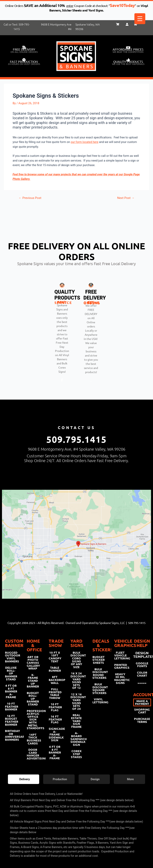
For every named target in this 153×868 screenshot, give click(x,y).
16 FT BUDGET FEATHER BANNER (11, 720)
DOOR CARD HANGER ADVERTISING (33, 754)
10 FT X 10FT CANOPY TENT (55, 657)
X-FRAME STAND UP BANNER (33, 681)
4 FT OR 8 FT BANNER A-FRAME (11, 691)
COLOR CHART (142, 674)
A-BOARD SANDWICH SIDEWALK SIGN (76, 739)
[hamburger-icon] (146, 402)
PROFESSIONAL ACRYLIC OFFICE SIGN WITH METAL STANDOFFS (33, 720)
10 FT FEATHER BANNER (11, 706)
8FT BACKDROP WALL (55, 680)
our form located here (85, 142)
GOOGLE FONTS (142, 665)
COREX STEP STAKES (76, 754)
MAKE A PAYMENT (142, 702)
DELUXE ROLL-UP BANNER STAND (11, 673)
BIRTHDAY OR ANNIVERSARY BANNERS (11, 735)
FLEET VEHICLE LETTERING (120, 655)
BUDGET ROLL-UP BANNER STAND (33, 699)
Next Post (126, 198)
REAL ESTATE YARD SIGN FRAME (76, 721)
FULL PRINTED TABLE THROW (55, 693)
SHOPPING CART (142, 711)
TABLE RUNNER (55, 669)
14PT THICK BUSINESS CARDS (33, 739)
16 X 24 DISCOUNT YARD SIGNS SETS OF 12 (76, 680)
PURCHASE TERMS (142, 720)
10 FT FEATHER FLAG (55, 707)
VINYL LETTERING (98, 701)
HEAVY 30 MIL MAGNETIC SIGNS (120, 678)
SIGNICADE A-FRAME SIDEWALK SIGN (55, 734)
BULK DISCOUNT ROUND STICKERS (98, 673)
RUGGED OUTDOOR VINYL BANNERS (11, 657)
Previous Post (30, 198)
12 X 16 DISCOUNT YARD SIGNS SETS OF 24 (76, 701)
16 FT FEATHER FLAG (55, 719)
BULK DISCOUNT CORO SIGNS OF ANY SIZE (76, 660)
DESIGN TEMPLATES (142, 655)
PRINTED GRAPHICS (120, 666)
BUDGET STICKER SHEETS (98, 660)
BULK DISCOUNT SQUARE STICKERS (98, 688)
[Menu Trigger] (140, 19)
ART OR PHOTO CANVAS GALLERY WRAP (33, 663)
